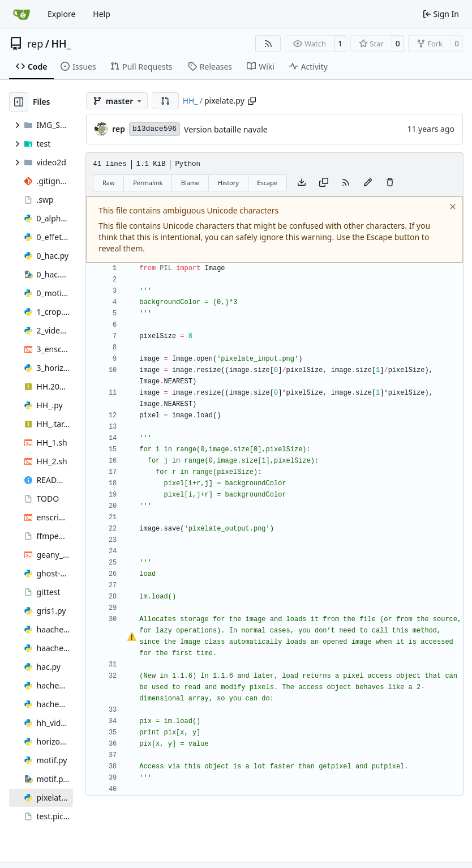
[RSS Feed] (268, 44)
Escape (267, 183)
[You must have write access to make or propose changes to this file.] (390, 183)
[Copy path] (252, 101)
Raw (109, 183)
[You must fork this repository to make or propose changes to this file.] (368, 183)
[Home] (22, 14)
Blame (190, 183)
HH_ (61, 44)
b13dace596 (155, 129)
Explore (61, 14)
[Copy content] (324, 183)
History (228, 183)
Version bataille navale (226, 129)
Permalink (148, 183)
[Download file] (302, 183)
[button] (165, 101)
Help (102, 14)
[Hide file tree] (19, 102)
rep (35, 44)
